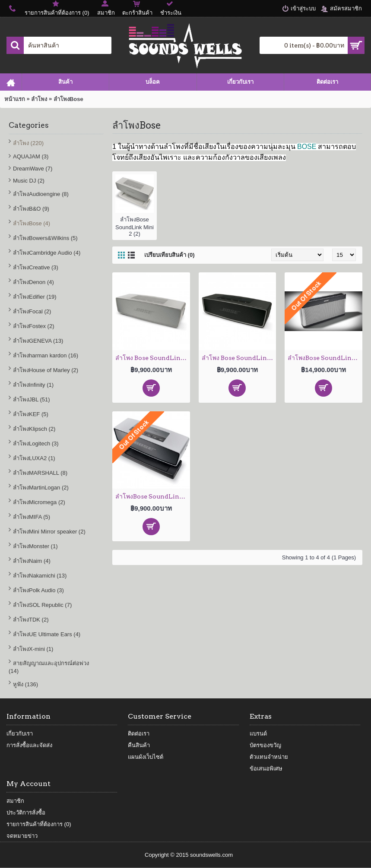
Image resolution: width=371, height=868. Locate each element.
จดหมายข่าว (22, 836)
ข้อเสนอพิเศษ (266, 769)
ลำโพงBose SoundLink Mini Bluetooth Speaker (153, 496)
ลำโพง (39, 99)
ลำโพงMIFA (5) (32, 517)
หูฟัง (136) (25, 684)
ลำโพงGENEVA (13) (38, 341)
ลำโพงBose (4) (32, 223)
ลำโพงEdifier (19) (35, 297)
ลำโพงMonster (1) (35, 546)
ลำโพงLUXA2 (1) (34, 458)
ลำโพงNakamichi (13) (40, 576)
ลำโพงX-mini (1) (33, 649)
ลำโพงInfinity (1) (33, 385)
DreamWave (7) (33, 169)
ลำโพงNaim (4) (32, 561)
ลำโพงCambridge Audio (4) (47, 253)
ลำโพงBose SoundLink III (325, 358)
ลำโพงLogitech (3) (36, 443)
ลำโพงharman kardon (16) (46, 355)
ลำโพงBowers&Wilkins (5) (45, 238)
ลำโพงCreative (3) (36, 267)
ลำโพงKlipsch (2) (34, 429)
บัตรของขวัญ (265, 745)
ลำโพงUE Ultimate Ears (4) (47, 634)
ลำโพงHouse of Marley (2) (46, 370)
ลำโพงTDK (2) (31, 620)
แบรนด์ (258, 734)
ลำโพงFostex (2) (34, 326)
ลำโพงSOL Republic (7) (42, 605)
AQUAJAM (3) (31, 156)
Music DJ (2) (29, 181)
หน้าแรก (15, 99)
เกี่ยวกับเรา (20, 734)
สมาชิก (15, 801)
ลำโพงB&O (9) (31, 209)
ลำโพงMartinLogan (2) (41, 488)
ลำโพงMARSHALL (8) (40, 473)
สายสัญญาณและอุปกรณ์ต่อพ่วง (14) (49, 667)
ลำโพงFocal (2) (32, 311)
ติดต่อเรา (139, 734)
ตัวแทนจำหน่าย (269, 757)
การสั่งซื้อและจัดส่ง (29, 745)
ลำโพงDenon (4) (33, 282)
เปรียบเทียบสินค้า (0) (170, 255)
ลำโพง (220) (28, 143)
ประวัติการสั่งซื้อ (26, 813)
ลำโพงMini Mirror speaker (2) (49, 532)
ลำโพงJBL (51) (32, 399)
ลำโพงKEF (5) (31, 414)
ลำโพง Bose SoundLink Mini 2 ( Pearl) (153, 358)
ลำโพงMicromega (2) (39, 502)
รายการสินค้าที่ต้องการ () (39, 824)
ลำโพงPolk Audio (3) (38, 590)
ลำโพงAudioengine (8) (41, 194)
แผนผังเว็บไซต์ (146, 757)
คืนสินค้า (139, 745)
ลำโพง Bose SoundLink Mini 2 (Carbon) (239, 358)
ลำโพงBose (68, 99)
